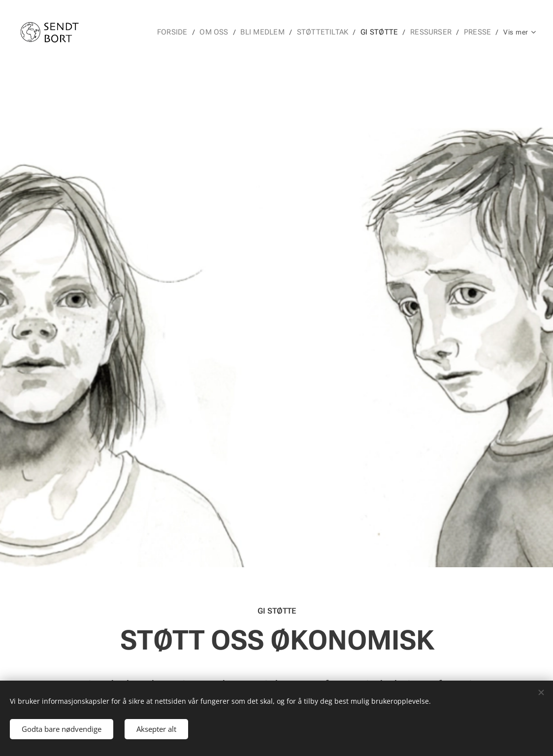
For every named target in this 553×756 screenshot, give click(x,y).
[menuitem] (179, 32)
